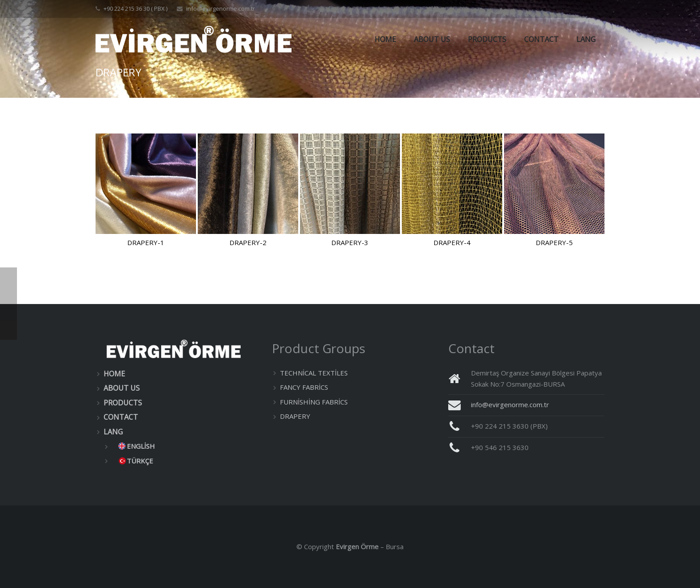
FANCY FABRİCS (304, 387)
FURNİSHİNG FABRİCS (314, 402)
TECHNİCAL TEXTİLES (314, 373)
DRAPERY (295, 416)
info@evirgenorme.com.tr (221, 8)
